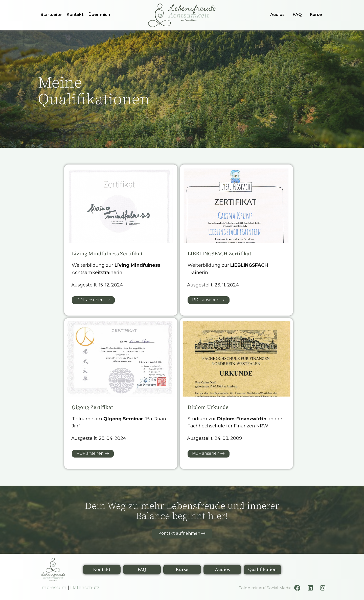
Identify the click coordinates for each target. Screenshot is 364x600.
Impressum (53, 588)
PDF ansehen (93, 300)
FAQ (297, 15)
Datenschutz (85, 588)
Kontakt (75, 15)
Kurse (316, 15)
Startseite (51, 15)
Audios (277, 15)
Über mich (99, 15)
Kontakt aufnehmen (182, 533)
